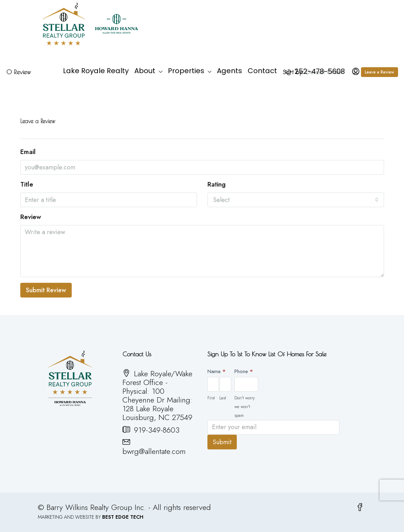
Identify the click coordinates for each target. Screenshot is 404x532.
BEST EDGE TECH (123, 517)
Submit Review (46, 290)
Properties (186, 71)
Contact (262, 71)
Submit (222, 442)
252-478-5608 (315, 71)
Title (27, 185)
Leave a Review (380, 72)
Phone (244, 371)
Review (31, 217)
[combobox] (296, 200)
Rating (217, 185)
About (145, 71)
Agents (229, 71)
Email (28, 152)
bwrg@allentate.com (154, 451)
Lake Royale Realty (96, 71)
